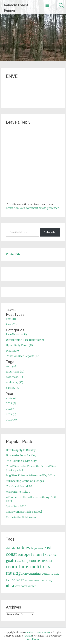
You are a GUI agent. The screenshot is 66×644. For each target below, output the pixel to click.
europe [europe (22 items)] (24, 554)
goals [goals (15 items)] (10, 561)
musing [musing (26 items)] (13, 573)
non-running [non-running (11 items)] (31, 573)
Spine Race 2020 (16, 506)
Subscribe (50, 232)
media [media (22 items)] (46, 561)
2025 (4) (11, 398)
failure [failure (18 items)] (37, 555)
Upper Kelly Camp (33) (19, 345)
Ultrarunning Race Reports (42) (25, 340)
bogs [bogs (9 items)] (34, 548)
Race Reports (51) (16, 334)
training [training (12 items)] (46, 580)
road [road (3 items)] (27, 581)
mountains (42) (15, 372)
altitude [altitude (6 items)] (10, 548)
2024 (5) (11, 403)
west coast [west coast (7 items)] (21, 586)
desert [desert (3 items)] (40, 549)
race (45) (11, 366)
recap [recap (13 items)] (20, 580)
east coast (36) (14, 377)
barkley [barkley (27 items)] (23, 548)
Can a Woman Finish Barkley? (24, 512)
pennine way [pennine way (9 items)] (50, 574)
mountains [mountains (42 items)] (18, 567)
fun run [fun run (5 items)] (53, 555)
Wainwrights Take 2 (18, 492)
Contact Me (13, 254)
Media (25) (12, 351)
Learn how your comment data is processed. (33, 208)
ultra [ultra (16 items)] (10, 586)
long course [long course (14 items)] (31, 561)
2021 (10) (11, 420)
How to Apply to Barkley (21, 450)
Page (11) (11, 324)
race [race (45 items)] (11, 580)
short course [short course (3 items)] (34, 581)
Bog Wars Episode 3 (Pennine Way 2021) (30, 475)
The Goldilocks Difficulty (21, 461)
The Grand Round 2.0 (19, 486)
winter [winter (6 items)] (32, 586)
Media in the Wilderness (21, 517)
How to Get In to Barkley (21, 455)
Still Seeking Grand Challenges (25, 481)
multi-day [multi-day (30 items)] (40, 567)
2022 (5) (11, 414)
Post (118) (12, 319)
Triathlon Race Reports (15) (23, 356)
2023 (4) (11, 409)
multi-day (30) (15, 382)
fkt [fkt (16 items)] (45, 555)
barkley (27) (13, 388)
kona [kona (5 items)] (18, 561)
